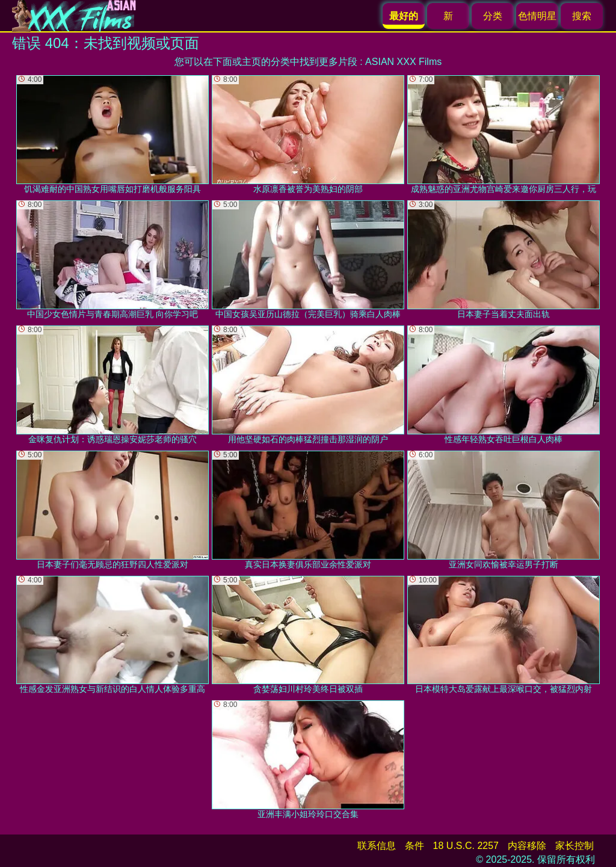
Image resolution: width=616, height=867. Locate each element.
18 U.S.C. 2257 (466, 846)
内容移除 (527, 846)
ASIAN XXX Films (403, 62)
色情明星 (537, 16)
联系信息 (377, 846)
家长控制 (574, 846)
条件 (414, 846)
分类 (493, 16)
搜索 (582, 16)
